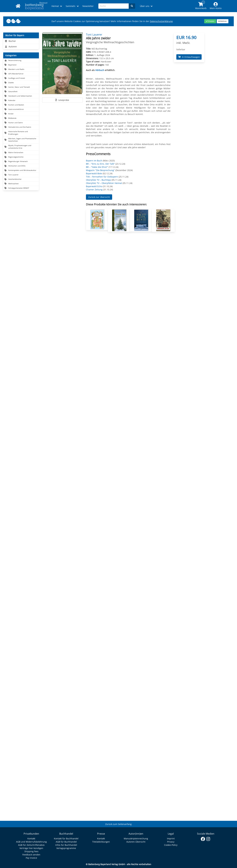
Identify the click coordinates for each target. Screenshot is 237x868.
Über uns (145, 6)
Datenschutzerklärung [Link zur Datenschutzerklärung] (161, 21)
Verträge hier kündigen (31, 848)
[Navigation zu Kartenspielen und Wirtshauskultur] (21, 171)
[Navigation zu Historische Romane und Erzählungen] (21, 133)
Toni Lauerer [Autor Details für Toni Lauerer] (94, 34)
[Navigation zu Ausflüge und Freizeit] (21, 78)
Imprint (171, 838)
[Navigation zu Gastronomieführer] (21, 109)
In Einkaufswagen (189, 57)
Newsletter (88, 6)
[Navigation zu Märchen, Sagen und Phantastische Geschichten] (21, 140)
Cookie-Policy (171, 845)
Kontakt (31, 838)
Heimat (55, 6)
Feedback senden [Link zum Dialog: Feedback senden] (31, 855)
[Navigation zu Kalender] (21, 100)
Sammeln (71, 6)
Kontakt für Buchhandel (66, 838)
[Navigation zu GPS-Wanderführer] (21, 74)
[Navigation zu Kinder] (21, 114)
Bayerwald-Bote (94, 173)
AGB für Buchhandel (66, 842)
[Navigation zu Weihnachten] (21, 184)
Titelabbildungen (101, 842)
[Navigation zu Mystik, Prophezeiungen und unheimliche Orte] (21, 147)
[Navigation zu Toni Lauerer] (21, 175)
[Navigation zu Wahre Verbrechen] (21, 153)
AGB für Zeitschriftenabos (31, 845)
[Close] (210, 21)
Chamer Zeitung (94, 190)
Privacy (171, 842)
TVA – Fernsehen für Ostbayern (102, 177)
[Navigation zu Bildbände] (21, 118)
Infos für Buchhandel (66, 845)
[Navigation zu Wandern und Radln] (21, 69)
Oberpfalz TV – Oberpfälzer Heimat (104, 183)
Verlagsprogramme (66, 848)
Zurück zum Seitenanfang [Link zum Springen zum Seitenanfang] (118, 824)
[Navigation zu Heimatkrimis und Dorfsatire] (21, 127)
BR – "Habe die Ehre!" (97, 167)
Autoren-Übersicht (136, 842)
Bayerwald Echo (94, 186)
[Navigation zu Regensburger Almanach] (21, 162)
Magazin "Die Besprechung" (100, 170)
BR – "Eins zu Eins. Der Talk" (100, 164)
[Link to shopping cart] (201, 6)
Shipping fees (31, 851)
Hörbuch (100, 70)
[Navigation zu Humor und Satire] (21, 123)
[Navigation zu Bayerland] (21, 65)
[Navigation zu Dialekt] (21, 83)
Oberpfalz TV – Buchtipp (98, 180)
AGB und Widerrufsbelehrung (31, 842)
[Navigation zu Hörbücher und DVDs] (21, 166)
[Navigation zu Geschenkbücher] (21, 179)
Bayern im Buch (94, 161)
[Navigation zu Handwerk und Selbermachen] (21, 96)
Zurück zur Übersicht (99, 197)
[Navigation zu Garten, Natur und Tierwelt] (21, 87)
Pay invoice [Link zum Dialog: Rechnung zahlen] (31, 858)
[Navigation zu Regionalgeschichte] (21, 157)
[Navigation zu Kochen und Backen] (21, 105)
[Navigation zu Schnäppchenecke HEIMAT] (21, 188)
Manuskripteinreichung (136, 838)
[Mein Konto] (216, 6)
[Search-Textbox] (114, 6)
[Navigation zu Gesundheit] (21, 92)
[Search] (132, 6)
